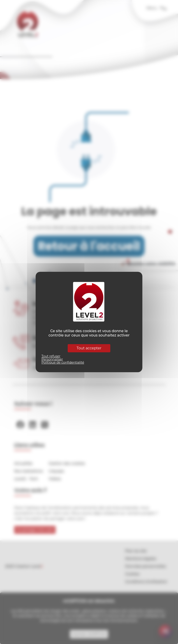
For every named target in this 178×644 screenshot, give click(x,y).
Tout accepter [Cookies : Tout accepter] (89, 348)
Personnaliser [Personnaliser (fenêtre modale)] (52, 359)
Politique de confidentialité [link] (63, 362)
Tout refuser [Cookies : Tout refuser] (51, 356)
